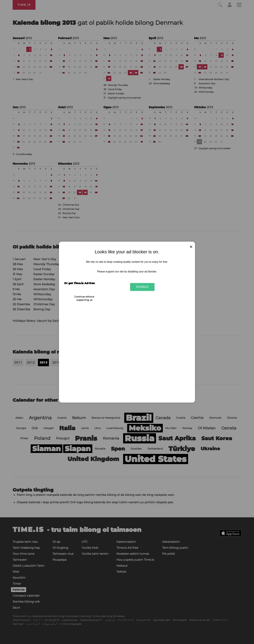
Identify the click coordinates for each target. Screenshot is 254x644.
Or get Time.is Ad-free (79, 283)
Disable (142, 287)
